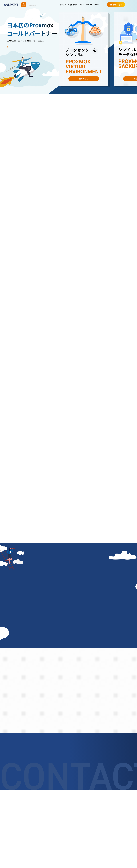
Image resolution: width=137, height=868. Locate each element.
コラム (82, 5)
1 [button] (8, 47)
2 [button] (11, 47)
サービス (63, 5)
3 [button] (15, 47)
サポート (98, 5)
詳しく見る (84, 79)
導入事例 (89, 5)
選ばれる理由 (73, 5)
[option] (84, 49)
